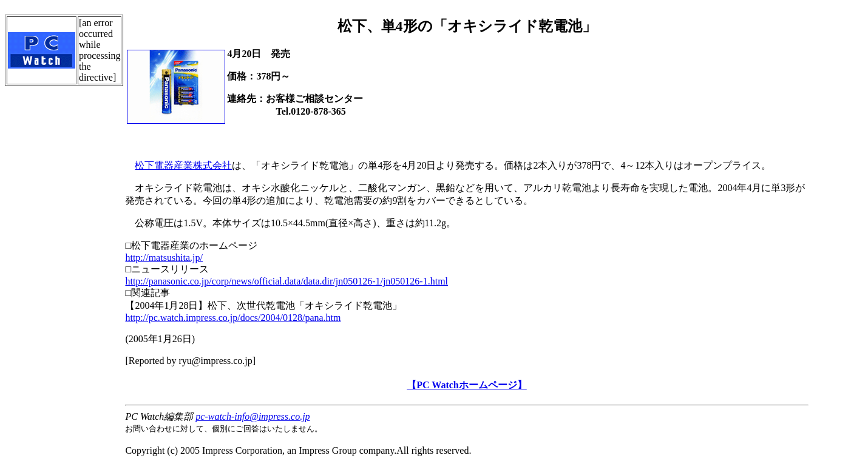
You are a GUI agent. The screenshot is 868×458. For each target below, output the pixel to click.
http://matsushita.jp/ (164, 258)
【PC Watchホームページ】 (466, 385)
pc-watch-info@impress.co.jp (253, 416)
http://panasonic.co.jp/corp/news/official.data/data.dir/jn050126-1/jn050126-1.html (287, 281)
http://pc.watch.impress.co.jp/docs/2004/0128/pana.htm (233, 318)
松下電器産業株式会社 (183, 165)
